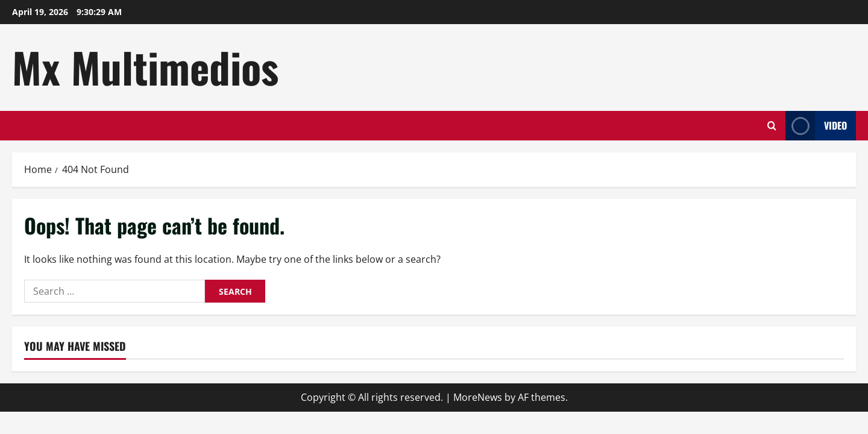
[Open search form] (772, 126)
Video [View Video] (816, 126)
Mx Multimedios (145, 67)
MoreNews (478, 397)
